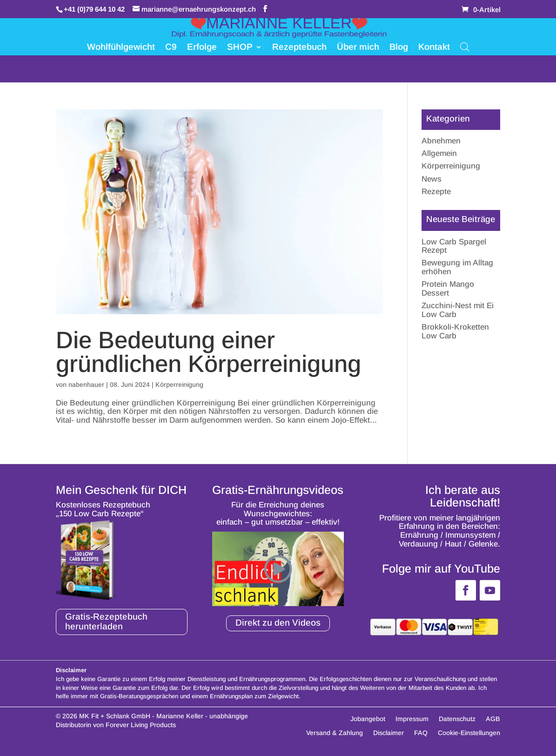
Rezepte (436, 192)
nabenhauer (86, 385)
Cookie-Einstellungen (469, 733)
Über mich (358, 48)
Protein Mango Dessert (448, 289)
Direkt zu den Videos (278, 623)
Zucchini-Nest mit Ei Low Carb (458, 310)
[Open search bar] (465, 46)
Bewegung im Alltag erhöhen (457, 267)
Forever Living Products (141, 725)
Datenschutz (457, 719)
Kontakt (434, 48)
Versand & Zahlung (335, 733)
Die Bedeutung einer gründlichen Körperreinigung (208, 352)
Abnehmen (441, 141)
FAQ (421, 733)
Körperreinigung (179, 385)
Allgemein (439, 153)
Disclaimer (389, 733)
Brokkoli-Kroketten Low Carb (455, 331)
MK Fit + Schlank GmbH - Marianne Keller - (143, 716)
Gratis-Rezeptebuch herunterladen (106, 621)
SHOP (240, 48)
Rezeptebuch (299, 48)
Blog (399, 48)
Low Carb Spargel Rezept (454, 246)
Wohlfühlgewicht (121, 48)
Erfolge (202, 48)
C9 (171, 48)
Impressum (412, 719)
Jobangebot (368, 719)
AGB (493, 719)
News (432, 179)
